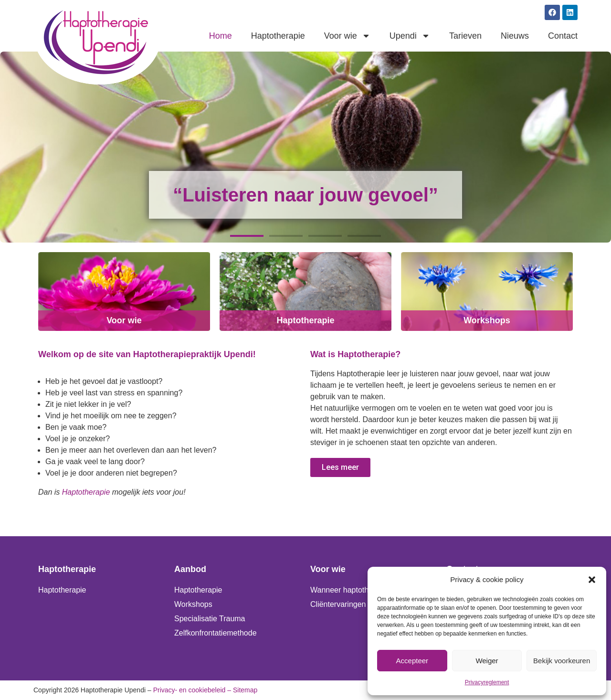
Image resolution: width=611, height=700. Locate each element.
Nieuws (515, 36)
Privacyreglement (487, 682)
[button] (592, 580)
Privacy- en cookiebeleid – (192, 690)
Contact (563, 36)
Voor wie (347, 36)
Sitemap (245, 690)
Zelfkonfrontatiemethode (216, 633)
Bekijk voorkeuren (562, 661)
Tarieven (465, 36)
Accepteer (412, 661)
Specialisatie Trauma (210, 619)
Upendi (410, 36)
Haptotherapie (278, 36)
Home (221, 36)
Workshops (487, 320)
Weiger (487, 661)
